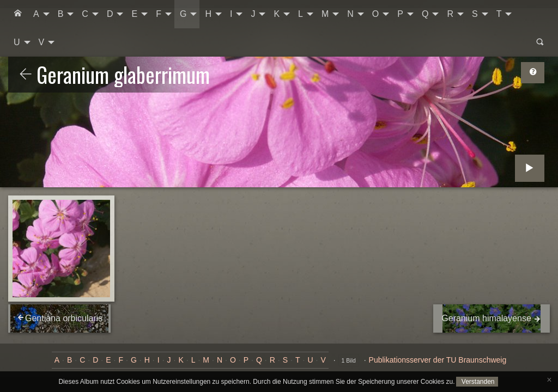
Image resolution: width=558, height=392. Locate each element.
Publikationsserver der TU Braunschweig (438, 360)
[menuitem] (18, 14)
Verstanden (477, 382)
